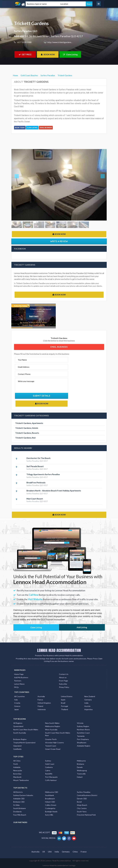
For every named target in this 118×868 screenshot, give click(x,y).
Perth (16, 764)
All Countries (19, 696)
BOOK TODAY (20, 128)
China (75, 852)
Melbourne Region (53, 726)
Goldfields (17, 749)
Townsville (81, 774)
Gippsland (17, 746)
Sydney (48, 761)
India (86, 703)
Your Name (22, 360)
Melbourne (81, 761)
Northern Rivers (83, 730)
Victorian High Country (54, 743)
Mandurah (17, 777)
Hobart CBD (50, 802)
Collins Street (51, 805)
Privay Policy (64, 687)
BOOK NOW (48, 54)
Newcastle (18, 770)
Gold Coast (50, 764)
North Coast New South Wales (26, 730)
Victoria (80, 723)
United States (67, 696)
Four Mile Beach (20, 815)
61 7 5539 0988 (24, 42)
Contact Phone (24, 374)
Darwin (80, 767)
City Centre (82, 808)
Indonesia (42, 709)
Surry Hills (49, 815)
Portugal (64, 706)
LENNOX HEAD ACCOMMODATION (59, 650)
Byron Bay (17, 774)
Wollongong (82, 770)
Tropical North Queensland (24, 743)
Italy (16, 700)
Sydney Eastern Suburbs (23, 795)
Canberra (49, 767)
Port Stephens (83, 739)
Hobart (80, 777)
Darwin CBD (82, 799)
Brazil (63, 703)
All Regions (18, 723)
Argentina (88, 709)
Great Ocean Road (53, 749)
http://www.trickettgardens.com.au (62, 42)
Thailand (64, 709)
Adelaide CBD (19, 799)
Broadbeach (50, 799)
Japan (17, 709)
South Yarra (82, 812)
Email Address (24, 367)
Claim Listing (70, 54)
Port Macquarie (51, 777)
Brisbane (81, 764)
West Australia (51, 730)
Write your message (26, 381)
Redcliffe (49, 774)
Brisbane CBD (19, 802)
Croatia (17, 703)
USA (50, 852)
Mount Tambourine (21, 780)
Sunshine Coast (83, 733)
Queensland (18, 726)
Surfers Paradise (84, 792)
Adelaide (17, 767)
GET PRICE (25, 54)
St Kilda (16, 805)
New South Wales (52, 723)
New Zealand (90, 696)
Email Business (46, 128)
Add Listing (82, 627)
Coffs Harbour (51, 780)
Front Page (63, 681)
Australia (41, 696)
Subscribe (63, 684)
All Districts (18, 792)
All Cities (17, 761)
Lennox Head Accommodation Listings (59, 865)
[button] (19, 185)
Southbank (50, 795)
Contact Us (64, 674)
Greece (17, 706)
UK (44, 852)
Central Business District (87, 795)
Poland (40, 706)
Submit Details (42, 396)
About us (63, 677)
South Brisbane (19, 808)
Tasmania (81, 736)
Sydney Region (83, 726)
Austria (87, 706)
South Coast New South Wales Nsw (58, 734)
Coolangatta (50, 808)
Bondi (79, 802)
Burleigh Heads (51, 812)
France (40, 700)
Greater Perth (51, 739)
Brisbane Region (20, 739)
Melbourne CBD (52, 792)
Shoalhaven (82, 743)
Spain (63, 700)
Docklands (17, 812)
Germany (88, 700)
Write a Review (59, 241)
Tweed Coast (51, 746)
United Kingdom (44, 703)
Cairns (48, 770)
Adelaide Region (84, 746)
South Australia (20, 733)
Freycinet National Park (86, 815)
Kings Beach (82, 805)
